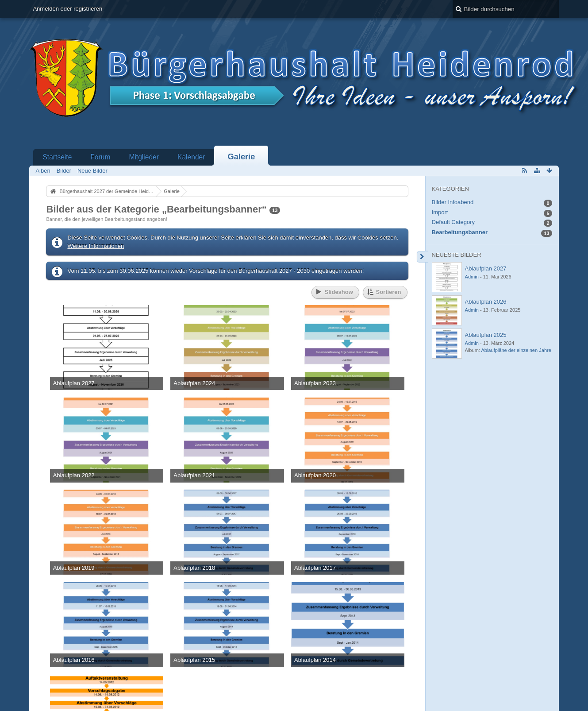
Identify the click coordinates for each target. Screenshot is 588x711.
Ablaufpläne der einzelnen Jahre (516, 350)
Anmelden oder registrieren (67, 9)
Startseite (57, 157)
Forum (100, 157)
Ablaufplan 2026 (486, 302)
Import (440, 212)
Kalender (191, 157)
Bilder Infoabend (453, 202)
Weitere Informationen (96, 246)
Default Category (453, 222)
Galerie (242, 157)
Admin (472, 277)
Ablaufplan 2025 (486, 335)
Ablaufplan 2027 (486, 269)
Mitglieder (144, 157)
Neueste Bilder (457, 255)
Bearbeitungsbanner (460, 232)
